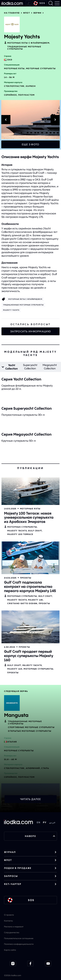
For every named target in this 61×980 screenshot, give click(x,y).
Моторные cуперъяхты (22, 527)
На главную (12, 13)
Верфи (37, 13)
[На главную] (12, 3)
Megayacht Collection (50, 367)
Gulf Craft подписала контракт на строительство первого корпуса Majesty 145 (30, 586)
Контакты (8, 921)
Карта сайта (10, 950)
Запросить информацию (30, 331)
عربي (52, 822)
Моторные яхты (30, 509)
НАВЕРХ (40, 836)
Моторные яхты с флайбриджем (28, 43)
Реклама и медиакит (14, 927)
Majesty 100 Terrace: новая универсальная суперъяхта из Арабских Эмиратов (29, 517)
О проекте (9, 915)
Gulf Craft (35, 531)
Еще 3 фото (31, 144)
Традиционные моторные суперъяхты (24, 48)
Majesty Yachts (11, 310)
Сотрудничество (12, 932)
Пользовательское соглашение (19, 938)
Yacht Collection (12, 367)
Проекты (26, 578)
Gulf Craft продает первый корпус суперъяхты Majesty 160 (29, 656)
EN (39, 822)
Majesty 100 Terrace (20, 534)
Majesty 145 (36, 600)
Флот (27, 13)
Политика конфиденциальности (19, 944)
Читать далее (30, 799)
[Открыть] (30, 489)
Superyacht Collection (30, 367)
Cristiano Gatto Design (22, 603)
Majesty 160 (15, 669)
